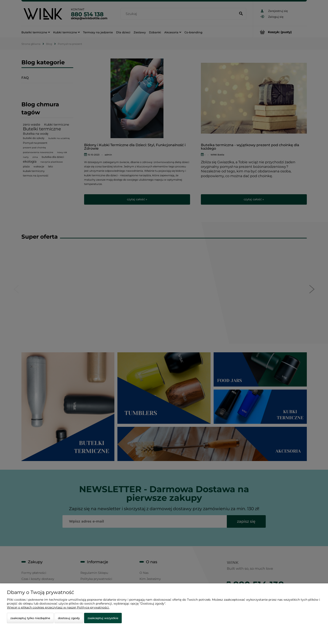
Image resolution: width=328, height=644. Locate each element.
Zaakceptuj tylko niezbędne (30, 618)
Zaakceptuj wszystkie (103, 618)
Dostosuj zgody (69, 618)
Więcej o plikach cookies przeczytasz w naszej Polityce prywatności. (58, 607)
